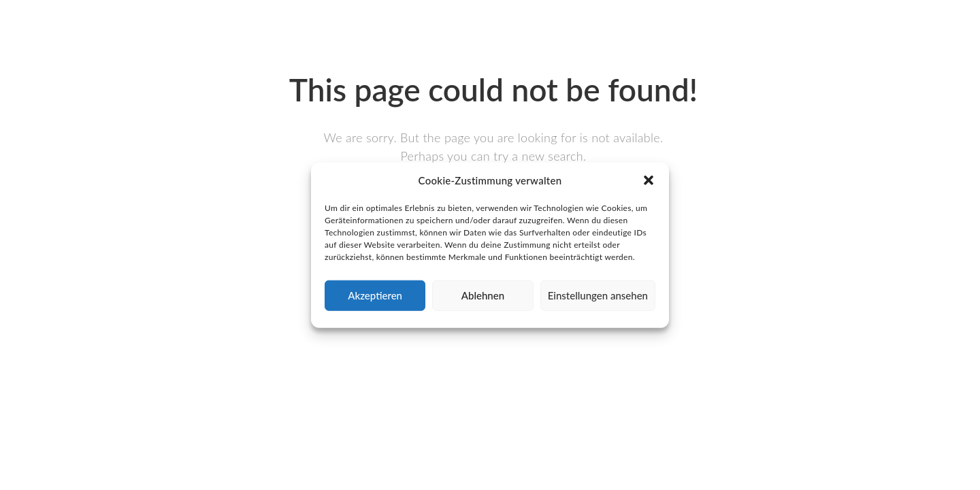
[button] (649, 180)
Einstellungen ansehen (598, 295)
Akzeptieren (375, 295)
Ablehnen (483, 295)
